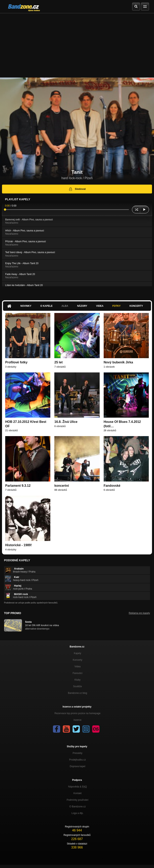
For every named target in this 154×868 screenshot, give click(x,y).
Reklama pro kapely (139, 613)
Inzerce (78, 720)
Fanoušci (78, 673)
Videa (100, 306)
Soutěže (77, 686)
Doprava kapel (78, 766)
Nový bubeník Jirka (118, 362)
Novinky (26, 306)
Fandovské (112, 486)
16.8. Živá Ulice (66, 422)
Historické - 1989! (19, 545)
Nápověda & (78, 787)
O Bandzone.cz (77, 807)
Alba (65, 306)
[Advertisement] (77, 43)
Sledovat (77, 189)
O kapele (46, 306)
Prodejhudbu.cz (78, 760)
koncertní (62, 486)
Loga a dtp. (77, 813)
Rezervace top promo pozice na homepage (78, 713)
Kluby (77, 680)
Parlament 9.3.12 (18, 486)
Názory (82, 306)
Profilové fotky (16, 362)
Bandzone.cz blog (78, 693)
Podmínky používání (78, 800)
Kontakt (78, 793)
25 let (58, 362)
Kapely (78, 653)
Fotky (116, 306)
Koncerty (136, 306)
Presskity (78, 753)
